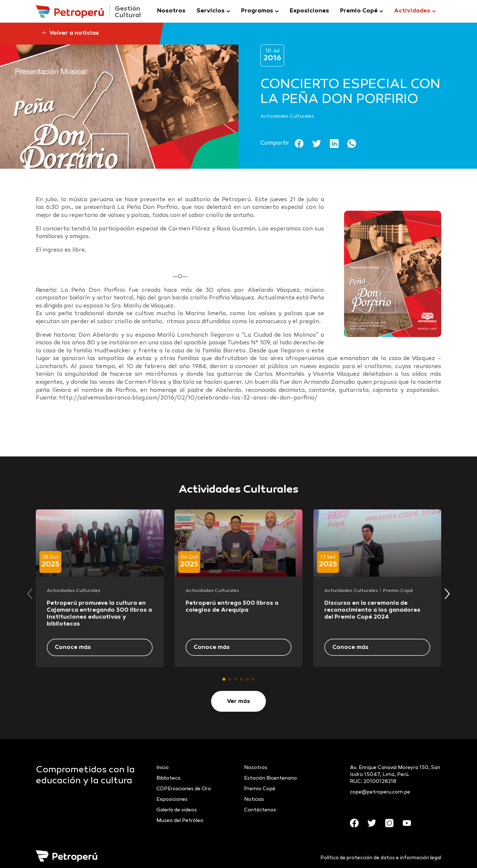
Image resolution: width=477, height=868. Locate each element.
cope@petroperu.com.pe (380, 792)
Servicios (211, 11)
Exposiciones (309, 11)
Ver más (238, 702)
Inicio (163, 768)
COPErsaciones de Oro (184, 789)
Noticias (254, 800)
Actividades (412, 11)
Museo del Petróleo (180, 821)
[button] (224, 679)
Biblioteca (168, 778)
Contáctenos (260, 810)
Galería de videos (177, 810)
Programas (257, 11)
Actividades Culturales (287, 116)
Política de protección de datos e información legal (381, 858)
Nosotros (171, 11)
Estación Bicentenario (270, 778)
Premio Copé (359, 11)
